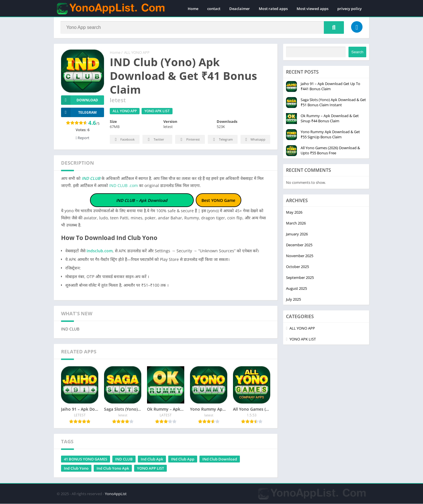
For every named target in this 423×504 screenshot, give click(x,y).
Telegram (222, 140)
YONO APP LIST (150, 468)
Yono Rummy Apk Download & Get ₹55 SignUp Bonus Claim (330, 135)
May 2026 (294, 212)
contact (214, 9)
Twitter (155, 140)
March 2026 (296, 223)
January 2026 (297, 234)
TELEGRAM (79, 113)
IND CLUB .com (124, 186)
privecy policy (349, 9)
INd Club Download (220, 459)
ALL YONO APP (137, 53)
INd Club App (183, 459)
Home (193, 9)
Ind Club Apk (152, 459)
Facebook (124, 140)
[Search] (202, 28)
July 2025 (293, 300)
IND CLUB (90, 179)
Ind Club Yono (76, 468)
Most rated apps (273, 9)
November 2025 (300, 256)
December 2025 (299, 245)
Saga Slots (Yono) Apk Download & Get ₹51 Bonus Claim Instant (333, 103)
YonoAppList (116, 494)
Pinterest (189, 140)
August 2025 (296, 289)
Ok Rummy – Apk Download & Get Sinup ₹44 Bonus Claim (330, 119)
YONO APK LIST (157, 112)
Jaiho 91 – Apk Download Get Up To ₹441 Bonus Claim (330, 86)
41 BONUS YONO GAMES (86, 459)
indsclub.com (100, 251)
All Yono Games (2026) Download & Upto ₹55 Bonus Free (330, 151)
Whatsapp (255, 140)
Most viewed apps (313, 9)
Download (80, 100)
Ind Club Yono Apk (113, 468)
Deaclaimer (240, 9)
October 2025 (297, 267)
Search (357, 52)
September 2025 (300, 278)
